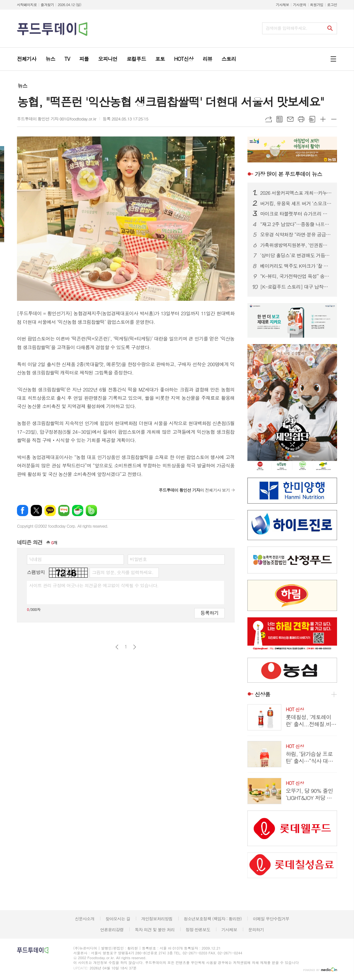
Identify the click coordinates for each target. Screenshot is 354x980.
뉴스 (22, 86)
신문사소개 (85, 919)
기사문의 (299, 5)
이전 (117, 647)
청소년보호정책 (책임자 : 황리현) (213, 919)
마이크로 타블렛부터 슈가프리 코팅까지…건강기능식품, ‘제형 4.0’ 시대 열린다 (296, 214)
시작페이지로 (27, 5)
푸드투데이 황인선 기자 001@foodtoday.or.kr (57, 119)
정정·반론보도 (198, 930)
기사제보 (282, 5)
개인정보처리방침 (157, 919)
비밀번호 (138, 559)
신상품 (262, 694)
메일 (290, 119)
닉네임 (35, 559)
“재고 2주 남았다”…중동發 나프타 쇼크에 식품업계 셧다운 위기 (296, 224)
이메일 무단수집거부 (271, 919)
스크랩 (312, 119)
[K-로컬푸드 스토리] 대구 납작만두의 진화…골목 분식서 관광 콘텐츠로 (296, 287)
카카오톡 (50, 511)
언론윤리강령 (112, 930)
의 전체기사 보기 (194, 490)
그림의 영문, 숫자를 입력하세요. (122, 572)
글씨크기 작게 (334, 119)
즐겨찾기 (47, 5)
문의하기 (256, 930)
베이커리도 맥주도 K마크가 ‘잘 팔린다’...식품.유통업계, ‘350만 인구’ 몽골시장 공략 (296, 266)
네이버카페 (78, 511)
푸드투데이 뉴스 (288, 174)
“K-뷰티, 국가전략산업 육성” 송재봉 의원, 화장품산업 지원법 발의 (296, 276)
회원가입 (317, 5)
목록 (279, 119)
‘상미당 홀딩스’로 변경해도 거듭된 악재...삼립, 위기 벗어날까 (296, 255)
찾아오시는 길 (118, 919)
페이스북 (23, 511)
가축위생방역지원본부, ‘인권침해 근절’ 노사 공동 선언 (296, 245)
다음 (135, 647)
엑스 (36, 511)
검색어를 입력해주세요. (286, 28)
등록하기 (209, 613)
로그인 (332, 5)
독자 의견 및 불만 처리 (155, 930)
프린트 (301, 119)
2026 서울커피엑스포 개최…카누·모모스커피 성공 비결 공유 (296, 193)
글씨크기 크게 (323, 119)
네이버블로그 (64, 511)
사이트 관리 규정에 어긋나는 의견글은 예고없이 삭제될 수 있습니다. (94, 585)
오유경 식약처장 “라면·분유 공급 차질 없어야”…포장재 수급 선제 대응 (296, 235)
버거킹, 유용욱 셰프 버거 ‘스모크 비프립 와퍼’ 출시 (296, 203)
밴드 (91, 511)
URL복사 (269, 119)
